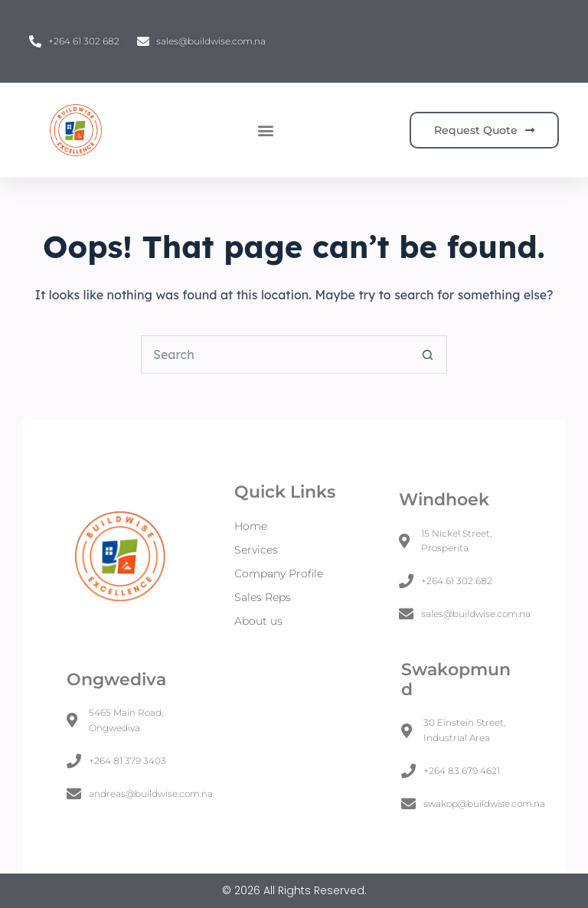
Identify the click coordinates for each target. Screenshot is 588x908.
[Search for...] (275, 354)
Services (256, 550)
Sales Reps (263, 597)
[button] (265, 131)
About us (258, 621)
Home (251, 526)
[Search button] (428, 354)
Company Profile (279, 573)
